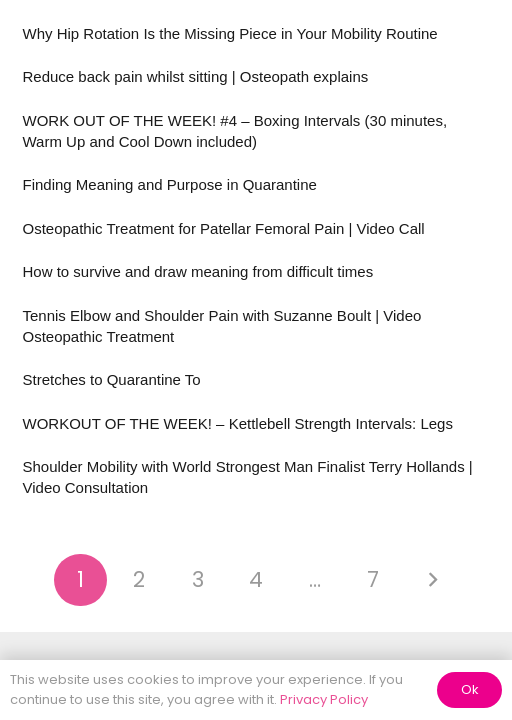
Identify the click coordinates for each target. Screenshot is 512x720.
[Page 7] (373, 580)
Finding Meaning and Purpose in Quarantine (170, 184)
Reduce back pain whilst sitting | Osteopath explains (196, 76)
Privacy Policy (324, 699)
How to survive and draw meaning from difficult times (198, 271)
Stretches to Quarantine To (112, 379)
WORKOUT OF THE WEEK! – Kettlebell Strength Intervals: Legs (238, 423)
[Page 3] (197, 580)
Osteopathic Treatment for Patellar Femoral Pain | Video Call (224, 228)
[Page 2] (139, 580)
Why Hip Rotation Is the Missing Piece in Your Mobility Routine (230, 33)
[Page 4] (256, 580)
